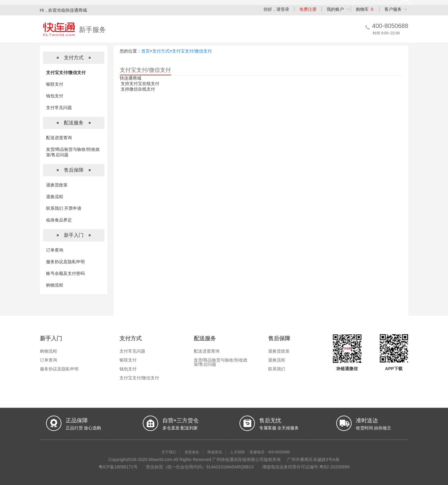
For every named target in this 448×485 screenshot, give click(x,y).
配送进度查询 (59, 138)
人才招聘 (237, 452)
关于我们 (169, 452)
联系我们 (277, 369)
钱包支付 (55, 96)
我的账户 (335, 9)
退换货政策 (57, 185)
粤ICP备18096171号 (118, 467)
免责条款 (192, 452)
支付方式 (161, 51)
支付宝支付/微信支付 (66, 72)
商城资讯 (215, 452)
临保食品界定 (59, 220)
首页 (146, 51)
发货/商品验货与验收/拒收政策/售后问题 (221, 362)
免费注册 (308, 9)
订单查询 (55, 250)
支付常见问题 (59, 108)
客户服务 (393, 9)
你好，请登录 (276, 9)
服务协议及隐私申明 (65, 262)
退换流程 (55, 197)
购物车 (365, 9)
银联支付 (55, 84)
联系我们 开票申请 (64, 208)
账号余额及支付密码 (65, 273)
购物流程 (55, 285)
